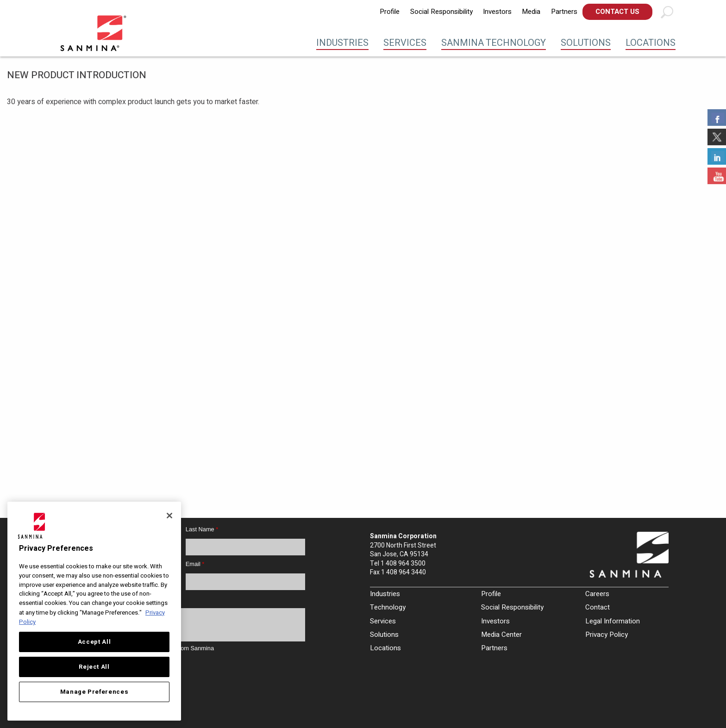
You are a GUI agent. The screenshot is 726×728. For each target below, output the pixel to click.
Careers (597, 594)
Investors (497, 12)
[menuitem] (390, 12)
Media (531, 12)
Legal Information (613, 621)
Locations (651, 43)
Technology (388, 607)
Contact (598, 607)
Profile (390, 12)
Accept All (94, 642)
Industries (342, 43)
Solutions (586, 43)
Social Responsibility (441, 12)
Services (405, 43)
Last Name (202, 529)
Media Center (501, 635)
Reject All (94, 667)
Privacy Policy (607, 635)
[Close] (169, 516)
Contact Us (617, 12)
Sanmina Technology (494, 43)
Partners (564, 12)
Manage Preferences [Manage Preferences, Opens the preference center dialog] (94, 692)
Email (195, 564)
